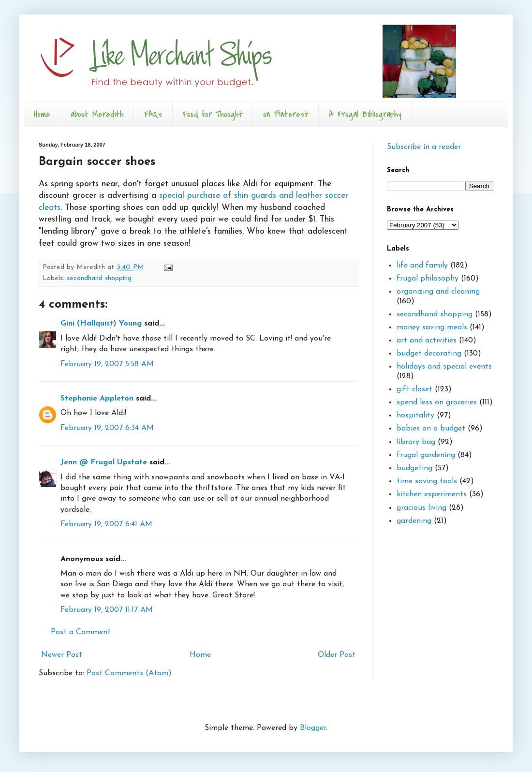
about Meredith (97, 114)
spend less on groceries (437, 402)
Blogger (313, 728)
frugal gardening (426, 455)
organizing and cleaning (438, 292)
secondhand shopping (99, 278)
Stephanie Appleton (97, 399)
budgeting (414, 468)
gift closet (414, 389)
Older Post (337, 655)
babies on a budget (431, 429)
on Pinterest (286, 114)
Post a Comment (81, 632)
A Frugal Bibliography (365, 114)
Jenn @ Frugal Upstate (104, 462)
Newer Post (62, 655)
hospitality (415, 416)
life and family (422, 266)
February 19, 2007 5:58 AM (107, 364)
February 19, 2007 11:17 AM (107, 610)
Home (42, 114)
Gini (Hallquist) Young (101, 324)
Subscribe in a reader (424, 147)
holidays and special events (444, 367)
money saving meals (432, 327)
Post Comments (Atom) (129, 673)
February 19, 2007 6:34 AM (107, 428)
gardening (414, 521)
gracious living (421, 508)
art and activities (427, 341)
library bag (416, 442)
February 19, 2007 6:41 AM (106, 524)
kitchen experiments (432, 494)
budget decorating (429, 354)
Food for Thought (213, 114)
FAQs (153, 114)
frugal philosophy (428, 279)
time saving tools (427, 481)
